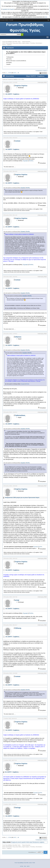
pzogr (17, 600)
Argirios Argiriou (26, 43)
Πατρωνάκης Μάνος (17, 43)
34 (11, 73)
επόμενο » (45, 71)
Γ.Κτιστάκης (32, 43)
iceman (18, 141)
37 (16, 73)
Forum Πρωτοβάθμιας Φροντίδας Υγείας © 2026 (25, 863)
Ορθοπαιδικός (20, 415)
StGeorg (18, 628)
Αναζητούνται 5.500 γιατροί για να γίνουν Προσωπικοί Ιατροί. (22, 498)
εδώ (46, 17)
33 (9, 73)
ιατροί (31, 842)
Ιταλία (28, 842)
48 (18, 73)
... (8, 73)
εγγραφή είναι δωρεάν (8, 9)
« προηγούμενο (39, 71)
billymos (18, 337)
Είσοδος (31, 161)
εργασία (24, 842)
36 (14, 73)
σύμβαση (42, 842)
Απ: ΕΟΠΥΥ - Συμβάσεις (12, 94)
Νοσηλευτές (36, 842)
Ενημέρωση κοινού (16, 842)
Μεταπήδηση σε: (32, 852)
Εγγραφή (25, 161)
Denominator (39, 43)
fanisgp (18, 808)
